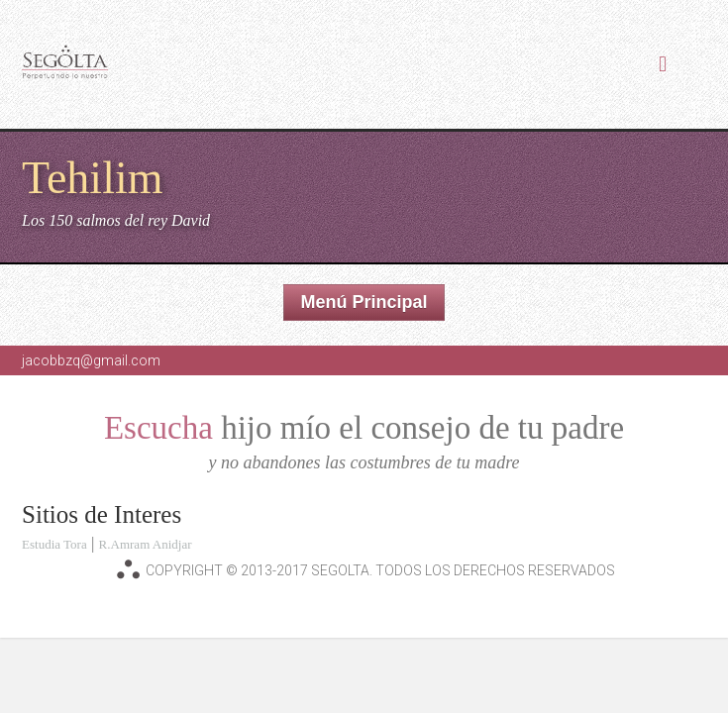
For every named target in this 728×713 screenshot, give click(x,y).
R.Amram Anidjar (146, 544)
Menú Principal (364, 302)
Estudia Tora (54, 544)
